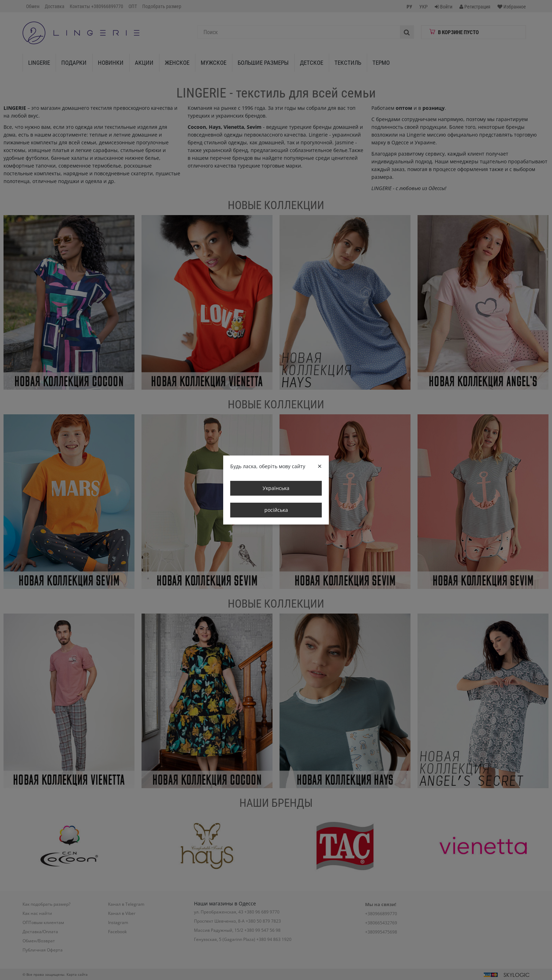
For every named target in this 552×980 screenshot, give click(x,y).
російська (276, 510)
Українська (276, 488)
